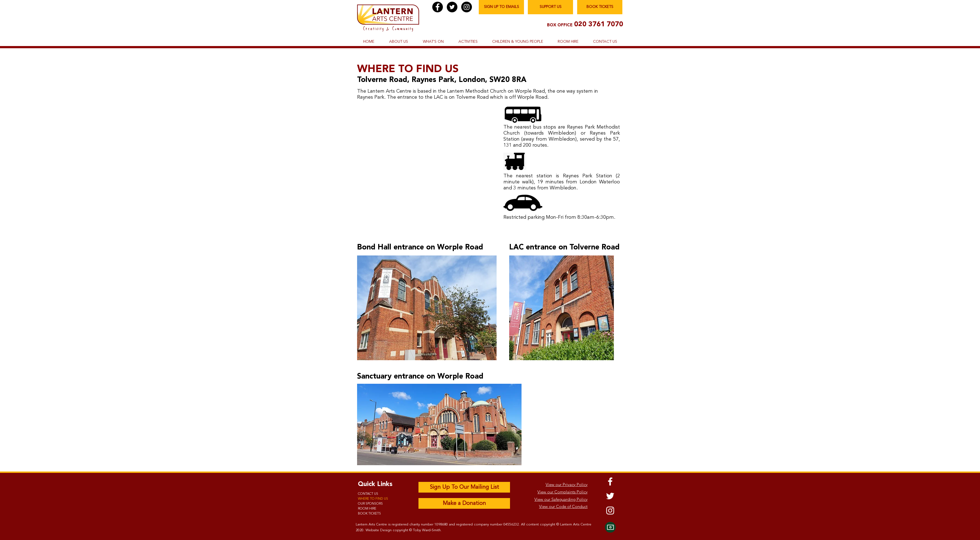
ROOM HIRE (367, 509)
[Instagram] (467, 7)
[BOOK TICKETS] (600, 7)
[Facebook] (438, 7)
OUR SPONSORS (370, 504)
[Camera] (610, 527)
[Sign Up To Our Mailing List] (464, 487)
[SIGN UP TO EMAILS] (501, 7)
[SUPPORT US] (550, 7)
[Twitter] (452, 7)
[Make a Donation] (464, 503)
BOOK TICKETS (369, 514)
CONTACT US (368, 494)
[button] (398, 42)
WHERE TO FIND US (373, 499)
